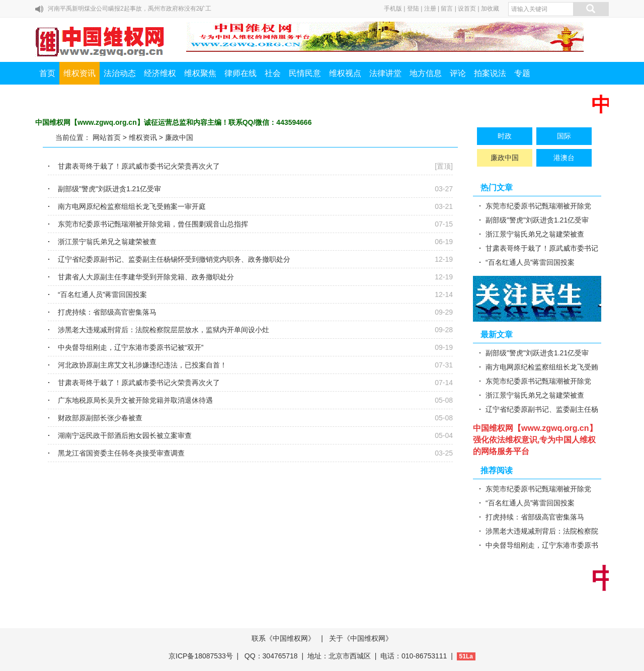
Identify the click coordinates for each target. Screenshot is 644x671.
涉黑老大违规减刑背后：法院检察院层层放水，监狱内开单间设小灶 (164, 330)
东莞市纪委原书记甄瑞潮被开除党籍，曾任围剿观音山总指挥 (153, 224)
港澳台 (564, 158)
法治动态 (120, 73)
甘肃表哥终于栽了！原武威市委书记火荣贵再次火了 (139, 166)
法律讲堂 (385, 73)
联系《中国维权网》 (283, 638)
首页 (47, 73)
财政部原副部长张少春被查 (100, 418)
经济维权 (160, 73)
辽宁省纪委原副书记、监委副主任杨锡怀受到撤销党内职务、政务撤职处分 (174, 259)
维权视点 (345, 73)
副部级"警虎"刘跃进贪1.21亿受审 (109, 189)
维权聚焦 (200, 73)
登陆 (413, 9)
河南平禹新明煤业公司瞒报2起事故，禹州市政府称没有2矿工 (130, 9)
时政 (505, 136)
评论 (458, 73)
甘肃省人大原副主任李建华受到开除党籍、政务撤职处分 (146, 277)
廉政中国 (179, 137)
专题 (522, 73)
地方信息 (426, 73)
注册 (430, 9)
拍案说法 (490, 73)
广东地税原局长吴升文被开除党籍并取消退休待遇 (135, 400)
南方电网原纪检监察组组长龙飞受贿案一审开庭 (132, 206)
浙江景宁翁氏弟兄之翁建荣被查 (107, 242)
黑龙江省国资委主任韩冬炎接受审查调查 (121, 453)
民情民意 (305, 73)
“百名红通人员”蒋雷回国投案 (102, 294)
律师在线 (240, 73)
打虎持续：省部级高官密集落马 (107, 312)
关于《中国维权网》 (361, 638)
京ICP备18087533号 (201, 656)
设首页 (467, 9)
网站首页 (107, 137)
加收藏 (490, 9)
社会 (273, 73)
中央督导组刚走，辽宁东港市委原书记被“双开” (131, 347)
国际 (564, 136)
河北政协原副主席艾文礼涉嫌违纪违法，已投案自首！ (142, 365)
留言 (447, 9)
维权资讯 (79, 73)
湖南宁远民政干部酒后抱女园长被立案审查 (125, 435)
